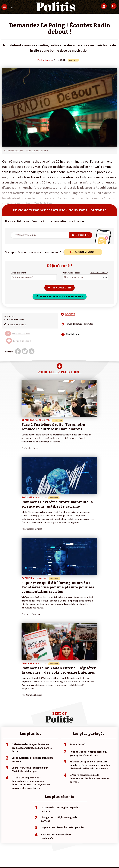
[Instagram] (49, 858)
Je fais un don (46, 748)
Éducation (25, 757)
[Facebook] (21, 858)
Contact (12, 843)
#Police (82, 751)
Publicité (52, 848)
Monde (23, 748)
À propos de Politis (49, 760)
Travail (23, 751)
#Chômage (84, 760)
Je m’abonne (46, 754)
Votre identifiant (18, 273)
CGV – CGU (72, 843)
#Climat (82, 748)
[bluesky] (31, 858)
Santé (23, 760)
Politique (6, 751)
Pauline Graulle (44, 60)
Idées (4, 760)
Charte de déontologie (51, 843)
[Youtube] (40, 858)
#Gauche (83, 754)
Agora (4, 748)
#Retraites (84, 757)
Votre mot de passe (71, 273)
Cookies (65, 848)
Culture (5, 763)
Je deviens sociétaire (50, 751)
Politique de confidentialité (96, 843)
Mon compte (46, 763)
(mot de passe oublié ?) (99, 273)
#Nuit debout (73, 334)
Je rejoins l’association (50, 757)
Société (5, 757)
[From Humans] (58, 858)
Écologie (5, 754)
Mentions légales (28, 843)
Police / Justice (27, 763)
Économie (25, 754)
